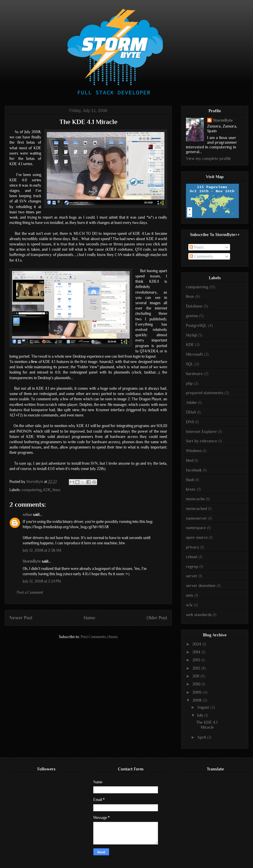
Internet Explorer (202, 432)
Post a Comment (30, 592)
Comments (201, 256)
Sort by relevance (202, 441)
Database (194, 306)
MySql (191, 335)
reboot (192, 557)
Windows (194, 451)
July (201, 715)
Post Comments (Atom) (99, 637)
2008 (198, 700)
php (189, 383)
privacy (193, 547)
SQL (190, 364)
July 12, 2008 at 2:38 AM (42, 550)
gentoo (192, 316)
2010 (197, 684)
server (192, 576)
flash (190, 480)
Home (89, 618)
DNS (190, 422)
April (202, 737)
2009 (198, 692)
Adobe (191, 402)
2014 (197, 652)
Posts (197, 247)
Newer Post (21, 618)
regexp (192, 566)
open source (197, 537)
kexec (191, 489)
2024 (197, 644)
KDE (47, 490)
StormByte (32, 561)
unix (190, 595)
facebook (194, 470)
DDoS (191, 412)
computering (31, 490)
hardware (194, 374)
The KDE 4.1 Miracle (207, 725)
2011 (196, 676)
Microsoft (194, 354)
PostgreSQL (196, 325)
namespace (196, 528)
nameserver (197, 518)
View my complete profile (208, 158)
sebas (27, 515)
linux (56, 490)
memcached (196, 509)
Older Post (157, 618)
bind (190, 460)
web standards (199, 615)
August (204, 707)
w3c (189, 605)
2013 (197, 660)
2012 (197, 668)
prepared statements (205, 393)
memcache (195, 499)
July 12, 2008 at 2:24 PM (42, 581)
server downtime (201, 586)
